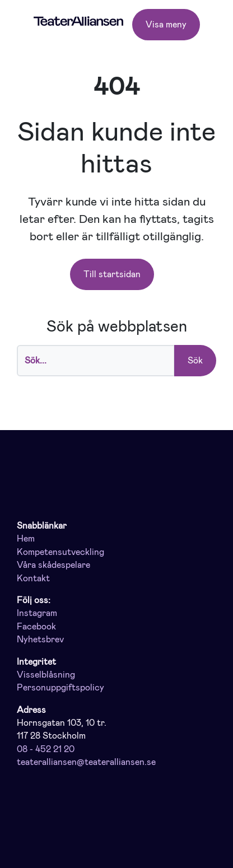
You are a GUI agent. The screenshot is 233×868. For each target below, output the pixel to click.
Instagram (37, 613)
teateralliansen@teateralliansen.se (86, 762)
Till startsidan (112, 274)
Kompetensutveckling (60, 552)
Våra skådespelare (53, 565)
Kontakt (33, 578)
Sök (195, 360)
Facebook (36, 627)
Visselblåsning (46, 675)
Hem (26, 539)
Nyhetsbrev (40, 640)
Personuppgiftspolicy (60, 688)
